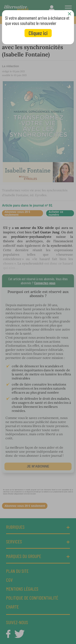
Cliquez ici (38, 33)
